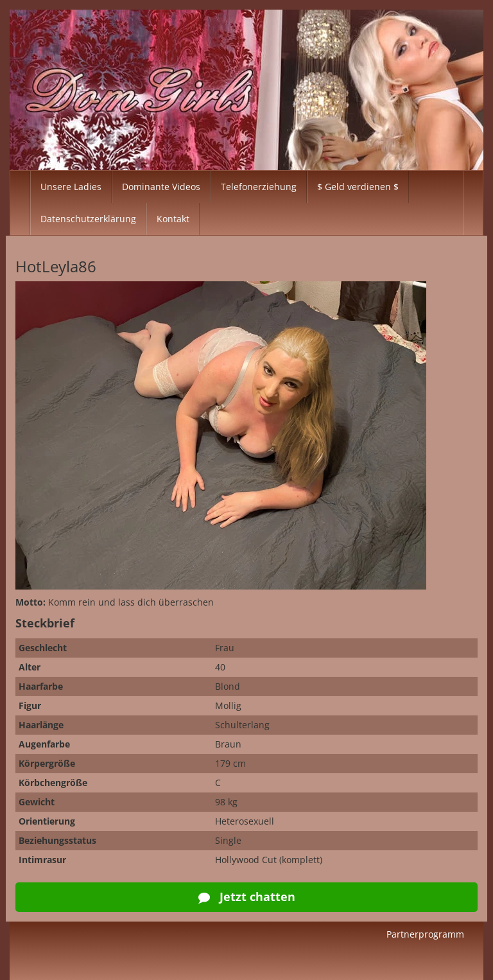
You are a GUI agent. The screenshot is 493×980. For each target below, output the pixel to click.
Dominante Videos (161, 187)
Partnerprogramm (425, 934)
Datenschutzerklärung (88, 219)
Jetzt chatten (247, 897)
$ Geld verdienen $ (358, 187)
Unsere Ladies (71, 187)
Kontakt (173, 219)
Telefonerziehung (259, 187)
